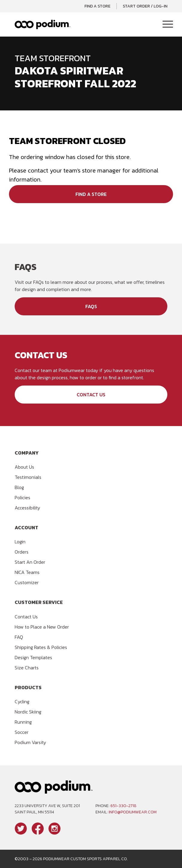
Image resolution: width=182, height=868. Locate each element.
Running (23, 722)
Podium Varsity (30, 742)
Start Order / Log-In (145, 6)
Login (20, 542)
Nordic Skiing (28, 712)
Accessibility (27, 508)
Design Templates (33, 657)
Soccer (22, 732)
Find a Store (97, 6)
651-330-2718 (123, 806)
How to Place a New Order (42, 627)
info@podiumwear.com (133, 812)
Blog (19, 487)
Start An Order (30, 562)
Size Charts (27, 668)
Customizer (27, 582)
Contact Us (91, 395)
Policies (22, 497)
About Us (24, 467)
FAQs (91, 306)
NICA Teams (27, 572)
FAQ (19, 637)
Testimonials (28, 477)
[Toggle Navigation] (168, 25)
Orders (22, 552)
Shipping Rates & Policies (41, 647)
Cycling (22, 701)
